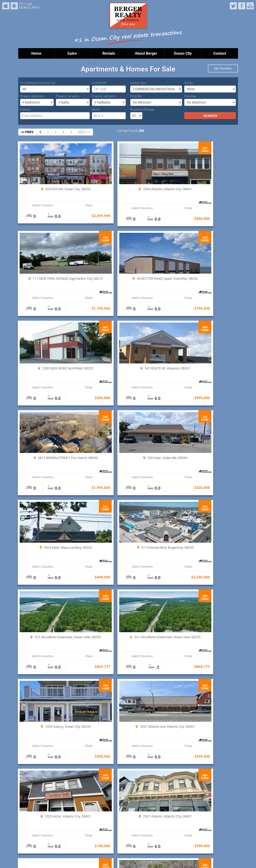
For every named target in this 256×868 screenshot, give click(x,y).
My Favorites (223, 68)
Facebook (242, 6)
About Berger (146, 53)
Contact (220, 53)
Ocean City (183, 53)
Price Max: (191, 96)
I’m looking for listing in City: (38, 83)
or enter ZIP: (99, 83)
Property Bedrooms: (32, 96)
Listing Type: (138, 83)
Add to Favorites (37, 205)
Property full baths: (68, 96)
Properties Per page (142, 110)
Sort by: (189, 83)
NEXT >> (84, 132)
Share (70, 205)
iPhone (6, 6)
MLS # (96, 110)
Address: (26, 110)
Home (36, 53)
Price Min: (136, 96)
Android (14, 6)
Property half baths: (104, 96)
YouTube (250, 6)
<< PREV (27, 132)
